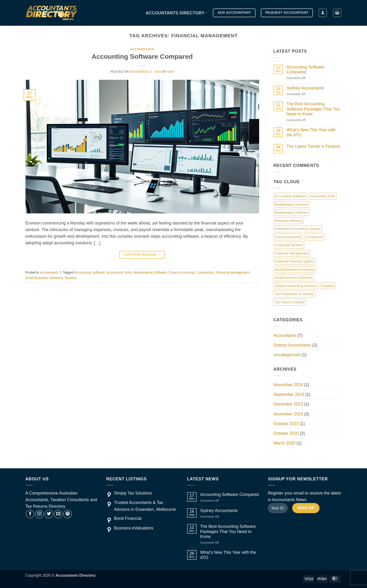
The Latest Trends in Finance (313, 146)
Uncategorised (287, 355)
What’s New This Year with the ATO (311, 132)
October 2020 (286, 433)
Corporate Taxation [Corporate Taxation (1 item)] (289, 245)
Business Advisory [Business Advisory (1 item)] (288, 221)
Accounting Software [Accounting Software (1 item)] (290, 196)
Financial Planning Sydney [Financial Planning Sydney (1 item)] (295, 261)
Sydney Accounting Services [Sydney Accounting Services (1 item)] (296, 286)
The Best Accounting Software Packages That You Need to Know (313, 109)
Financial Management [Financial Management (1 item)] (292, 253)
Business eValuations (134, 528)
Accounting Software (90, 272)
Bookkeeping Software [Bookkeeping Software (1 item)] (292, 212)
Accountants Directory (177, 13)
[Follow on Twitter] (49, 514)
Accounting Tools (119, 272)
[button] (323, 13)
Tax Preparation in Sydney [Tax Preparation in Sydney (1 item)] (294, 294)
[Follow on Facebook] (30, 514)
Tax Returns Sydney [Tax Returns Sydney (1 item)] (290, 302)
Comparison (205, 272)
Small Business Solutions (44, 278)
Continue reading (142, 255)
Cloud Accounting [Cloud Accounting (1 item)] (288, 237)
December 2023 (288, 404)
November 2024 (288, 385)
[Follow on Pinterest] (67, 514)
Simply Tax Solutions (133, 493)
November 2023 (288, 414)
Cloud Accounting (181, 272)
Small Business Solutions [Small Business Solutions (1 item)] (294, 278)
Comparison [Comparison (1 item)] (314, 237)
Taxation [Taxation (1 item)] (328, 286)
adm (171, 72)
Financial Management (233, 272)
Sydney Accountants (305, 88)
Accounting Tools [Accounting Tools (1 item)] (323, 196)
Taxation (71, 278)
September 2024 (289, 394)
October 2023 (286, 424)
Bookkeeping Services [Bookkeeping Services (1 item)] (291, 204)
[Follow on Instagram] (39, 514)
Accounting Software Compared (142, 57)
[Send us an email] (58, 514)
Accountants (142, 49)
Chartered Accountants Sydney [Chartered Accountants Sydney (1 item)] (298, 229)
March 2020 (285, 443)
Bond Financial (128, 518)
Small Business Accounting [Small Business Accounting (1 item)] (295, 270)
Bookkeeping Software (150, 272)
